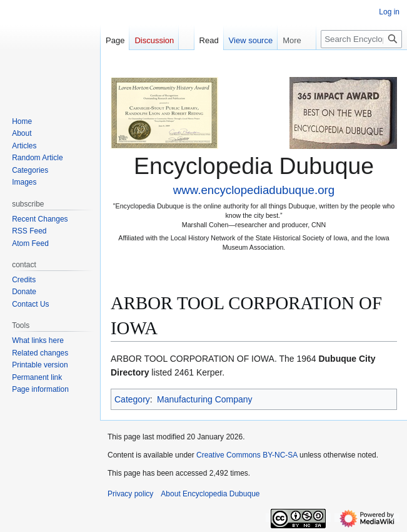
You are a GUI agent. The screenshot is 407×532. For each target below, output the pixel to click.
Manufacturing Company (205, 399)
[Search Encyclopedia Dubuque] (361, 39)
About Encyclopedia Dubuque (210, 494)
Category (132, 399)
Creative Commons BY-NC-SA (247, 455)
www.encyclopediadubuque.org (254, 190)
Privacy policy (130, 494)
